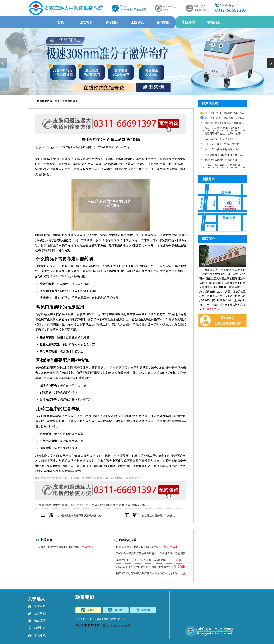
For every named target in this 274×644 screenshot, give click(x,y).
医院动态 (137, 22)
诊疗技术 (37, 628)
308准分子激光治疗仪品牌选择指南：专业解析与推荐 (151, 568)
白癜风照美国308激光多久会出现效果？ (147, 547)
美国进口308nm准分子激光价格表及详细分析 (150, 560)
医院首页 (37, 606)
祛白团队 (37, 621)
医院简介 (86, 22)
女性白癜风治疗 (71, 101)
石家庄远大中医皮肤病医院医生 (222, 139)
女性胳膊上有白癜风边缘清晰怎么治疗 (80, 516)
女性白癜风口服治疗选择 (69, 505)
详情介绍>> (213, 309)
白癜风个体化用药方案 (130, 505)
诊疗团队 (112, 22)
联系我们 (214, 22)
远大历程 (37, 613)
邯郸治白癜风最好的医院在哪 (221, 160)
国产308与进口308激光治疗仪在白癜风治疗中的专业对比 (151, 574)
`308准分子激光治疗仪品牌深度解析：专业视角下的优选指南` (151, 554)
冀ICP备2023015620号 (116, 626)
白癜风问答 (210, 103)
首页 (61, 22)
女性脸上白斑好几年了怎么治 (158, 516)
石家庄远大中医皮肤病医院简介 (222, 128)
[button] (271, 63)
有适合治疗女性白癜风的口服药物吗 (67, 547)
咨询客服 (163, 22)
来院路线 (188, 22)
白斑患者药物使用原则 (100, 505)
